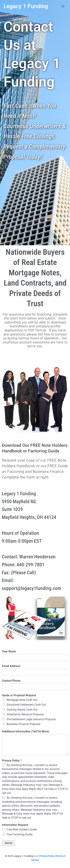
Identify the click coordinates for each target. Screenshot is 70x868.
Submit (8, 843)
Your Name (9, 651)
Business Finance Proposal (24, 724)
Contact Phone (11, 681)
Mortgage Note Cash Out (22, 700)
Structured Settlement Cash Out (26, 705)
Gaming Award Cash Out (22, 710)
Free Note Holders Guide (22, 829)
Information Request (15, 825)
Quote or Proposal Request (19, 695)
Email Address (11, 666)
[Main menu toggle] (63, 6)
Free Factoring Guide (20, 834)
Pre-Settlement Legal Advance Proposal (31, 719)
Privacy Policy (12, 761)
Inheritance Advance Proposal (25, 714)
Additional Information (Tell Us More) (26, 731)
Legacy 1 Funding (26, 6)
